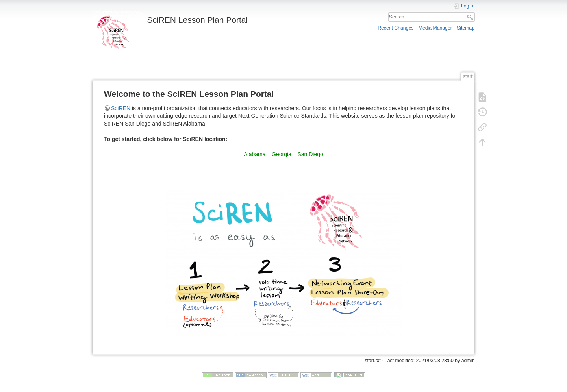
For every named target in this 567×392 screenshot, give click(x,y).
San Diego (310, 154)
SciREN (121, 108)
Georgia (282, 154)
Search (471, 17)
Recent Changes (396, 28)
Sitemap (466, 28)
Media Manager (435, 28)
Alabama (255, 154)
